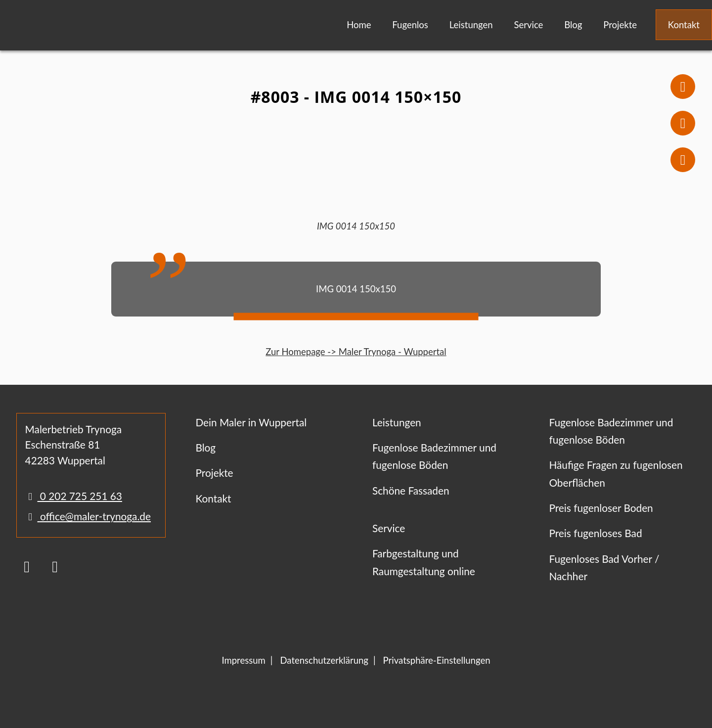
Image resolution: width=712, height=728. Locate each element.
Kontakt (684, 25)
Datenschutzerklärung (324, 660)
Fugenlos (410, 25)
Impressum (243, 660)
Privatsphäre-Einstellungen (437, 660)
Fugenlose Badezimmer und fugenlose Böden (434, 456)
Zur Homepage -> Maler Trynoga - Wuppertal (356, 352)
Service (528, 25)
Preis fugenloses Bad (595, 533)
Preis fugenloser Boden (601, 508)
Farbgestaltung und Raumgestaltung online (424, 562)
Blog (573, 25)
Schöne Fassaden (411, 490)
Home (359, 25)
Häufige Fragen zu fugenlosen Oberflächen (616, 473)
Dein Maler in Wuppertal (251, 422)
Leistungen (471, 25)
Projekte (620, 25)
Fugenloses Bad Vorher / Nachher (604, 567)
